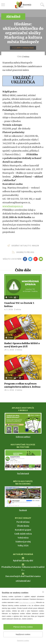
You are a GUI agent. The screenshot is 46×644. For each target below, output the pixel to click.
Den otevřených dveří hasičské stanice (23, 576)
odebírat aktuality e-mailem (25, 246)
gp (36, 259)
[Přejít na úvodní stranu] (23, 5)
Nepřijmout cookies (23, 634)
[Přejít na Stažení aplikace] (23, 423)
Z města (26, 57)
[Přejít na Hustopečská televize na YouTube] (23, 460)
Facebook (23, 510)
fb (25, 259)
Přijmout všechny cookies (23, 627)
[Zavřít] (43, 592)
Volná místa (23, 538)
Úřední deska (23, 526)
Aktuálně (13, 17)
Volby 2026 (23, 546)
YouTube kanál (23, 473)
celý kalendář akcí (23, 581)
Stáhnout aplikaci (23, 437)
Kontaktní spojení (23, 530)
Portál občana (23, 522)
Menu (3, 5)
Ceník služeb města (23, 534)
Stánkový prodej (23, 542)
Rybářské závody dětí (23, 561)
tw (30, 259)
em (41, 259)
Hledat (42, 5)
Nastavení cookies (23, 641)
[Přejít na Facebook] (23, 497)
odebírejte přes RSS (25, 252)
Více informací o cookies (27, 602)
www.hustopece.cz (13, 206)
